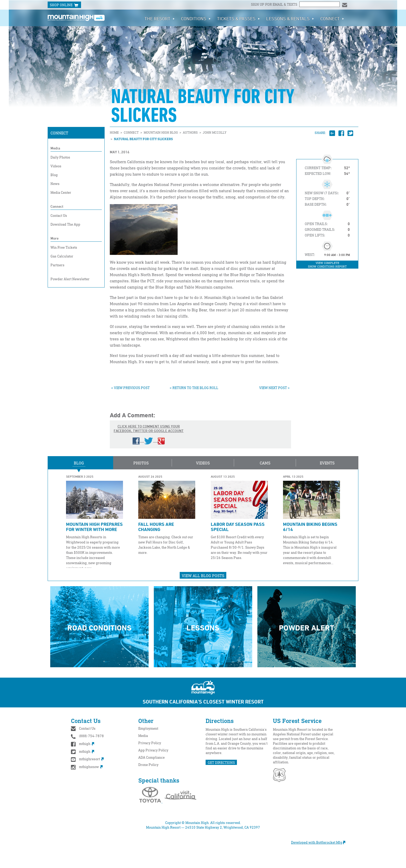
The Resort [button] (160, 18)
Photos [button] (141, 463)
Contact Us (59, 215)
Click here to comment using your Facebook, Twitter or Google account (149, 434)
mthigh (83, 744)
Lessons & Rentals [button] (290, 18)
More (55, 238)
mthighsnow (87, 767)
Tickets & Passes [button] (238, 18)
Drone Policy (148, 765)
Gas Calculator (62, 256)
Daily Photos (60, 157)
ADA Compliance (151, 757)
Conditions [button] (196, 18)
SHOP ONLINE (64, 5)
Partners (57, 265)
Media (55, 148)
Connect (59, 133)
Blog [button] (79, 463)
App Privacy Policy (153, 750)
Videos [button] (203, 463)
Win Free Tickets (64, 247)
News (55, 184)
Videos (56, 166)
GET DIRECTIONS (221, 762)
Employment (148, 728)
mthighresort (87, 759)
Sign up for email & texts (274, 4)
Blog (54, 175)
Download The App (65, 224)
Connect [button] (332, 18)
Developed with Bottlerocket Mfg (321, 842)
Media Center (61, 192)
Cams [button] (265, 463)
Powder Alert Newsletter (70, 279)
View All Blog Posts (203, 576)
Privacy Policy (150, 743)
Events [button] (327, 463)
